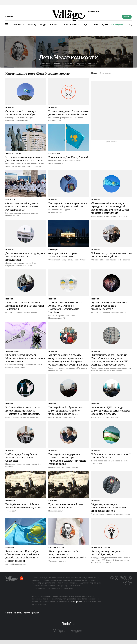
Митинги (92, 64)
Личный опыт (12, 351)
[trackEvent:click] (26, 100)
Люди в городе (13, 154)
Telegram (127, 578)
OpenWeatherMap (66, 588)
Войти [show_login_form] (127, 17)
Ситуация (53, 250)
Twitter (118, 578)
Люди (43, 25)
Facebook (127, 582)
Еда (85, 25)
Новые (94, 73)
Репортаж (10, 200)
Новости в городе (101, 548)
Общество (80, 64)
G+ (123, 578)
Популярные (106, 73)
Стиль (95, 25)
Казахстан (46, 64)
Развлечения (71, 25)
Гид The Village (56, 548)
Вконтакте (114, 578)
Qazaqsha (118, 25)
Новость (57, 64)
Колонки (53, 501)
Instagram (131, 582)
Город (32, 25)
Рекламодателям (31, 613)
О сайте (9, 613)
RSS (131, 578)
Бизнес (55, 25)
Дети (105, 25)
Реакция (10, 548)
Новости (19, 25)
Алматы (68, 64)
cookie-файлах (76, 602)
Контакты (18, 613)
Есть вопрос (55, 154)
